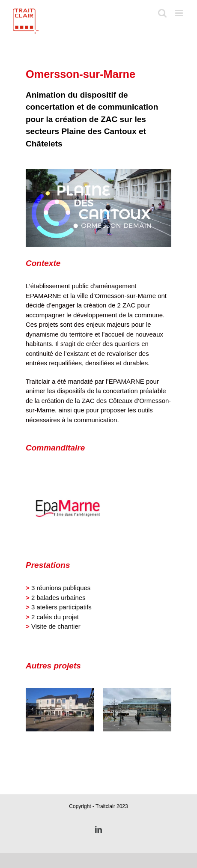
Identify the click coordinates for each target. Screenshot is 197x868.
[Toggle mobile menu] (180, 13)
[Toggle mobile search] (162, 13)
